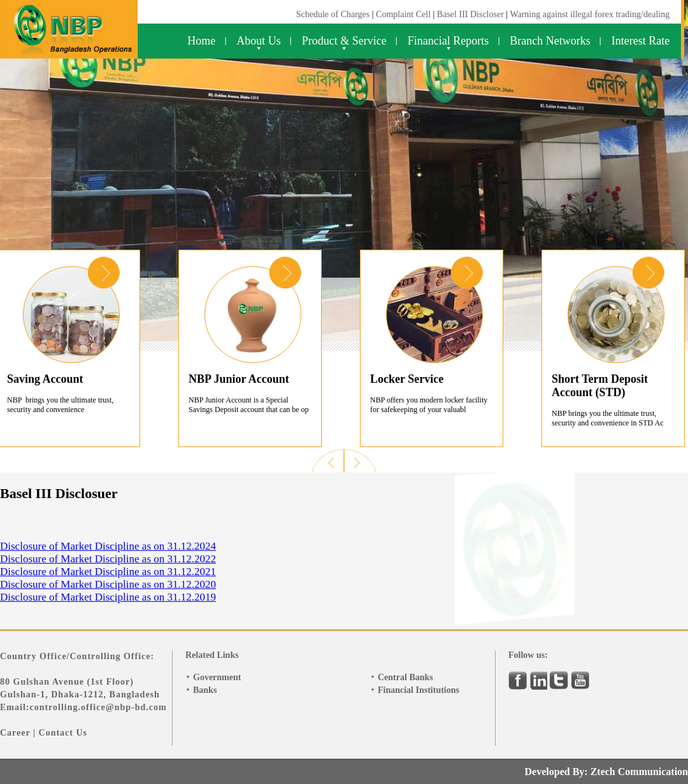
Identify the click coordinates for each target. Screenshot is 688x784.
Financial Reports (448, 41)
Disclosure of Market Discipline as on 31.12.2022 (108, 559)
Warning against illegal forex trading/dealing (590, 14)
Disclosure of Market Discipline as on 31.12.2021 (108, 572)
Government (217, 677)
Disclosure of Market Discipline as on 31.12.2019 (108, 597)
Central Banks (405, 677)
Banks (205, 690)
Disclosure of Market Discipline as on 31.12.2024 (108, 546)
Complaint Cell (403, 14)
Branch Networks (550, 41)
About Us (259, 41)
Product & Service (344, 41)
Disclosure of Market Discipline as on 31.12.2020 (108, 584)
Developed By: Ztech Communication (606, 772)
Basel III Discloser (471, 14)
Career (15, 733)
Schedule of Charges (333, 14)
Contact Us (63, 733)
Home (201, 41)
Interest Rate (641, 41)
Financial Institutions (419, 690)
